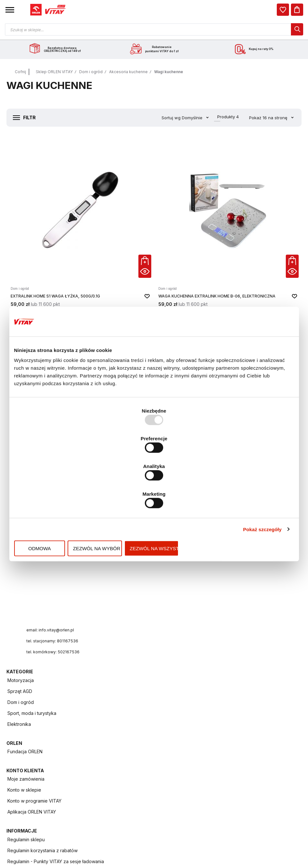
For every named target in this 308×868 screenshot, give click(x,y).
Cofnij (20, 72)
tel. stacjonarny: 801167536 (55, 572)
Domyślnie (187, 118)
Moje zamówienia (178, 617)
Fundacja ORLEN (25, 617)
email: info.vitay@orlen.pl (53, 561)
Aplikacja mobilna (26, 749)
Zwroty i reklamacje (28, 793)
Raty (12, 804)
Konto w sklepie (177, 628)
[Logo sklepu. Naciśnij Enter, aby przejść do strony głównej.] (48, 10)
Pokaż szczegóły (262, 487)
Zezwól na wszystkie (248, 506)
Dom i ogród (91, 72)
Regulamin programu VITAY (36, 727)
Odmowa (60, 506)
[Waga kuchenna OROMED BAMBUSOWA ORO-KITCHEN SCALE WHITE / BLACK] (252, 203)
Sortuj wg (165, 118)
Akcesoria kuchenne (128, 72)
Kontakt (15, 771)
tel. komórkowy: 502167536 (56, 583)
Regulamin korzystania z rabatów (42, 694)
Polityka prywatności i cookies (40, 716)
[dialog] (283, 10)
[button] (10, 10)
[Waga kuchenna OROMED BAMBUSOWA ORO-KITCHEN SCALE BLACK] (56, 347)
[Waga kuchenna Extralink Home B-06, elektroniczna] (154, 203)
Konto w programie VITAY (187, 639)
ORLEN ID (17, 760)
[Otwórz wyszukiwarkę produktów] (154, 29)
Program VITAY (23, 738)
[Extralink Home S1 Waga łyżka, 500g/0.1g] (56, 203)
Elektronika (172, 530)
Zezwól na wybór (154, 506)
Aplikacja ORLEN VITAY (184, 650)
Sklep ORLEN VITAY (54, 72)
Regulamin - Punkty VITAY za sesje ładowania (56, 705)
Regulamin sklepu (26, 683)
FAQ (12, 782)
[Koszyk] (297, 10)
